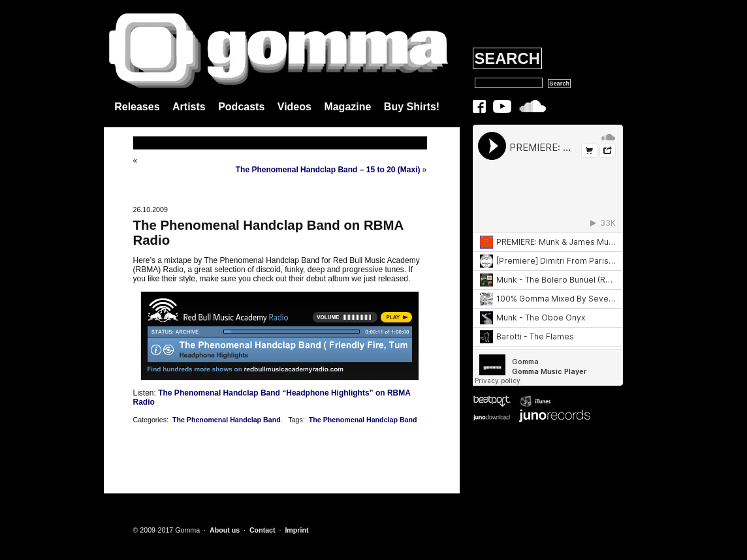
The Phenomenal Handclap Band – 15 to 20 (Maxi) (328, 170)
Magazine (347, 107)
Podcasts (241, 107)
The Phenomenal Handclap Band (227, 420)
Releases (137, 107)
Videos (294, 107)
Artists (189, 107)
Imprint (296, 530)
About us (225, 530)
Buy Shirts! (412, 107)
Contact (262, 530)
